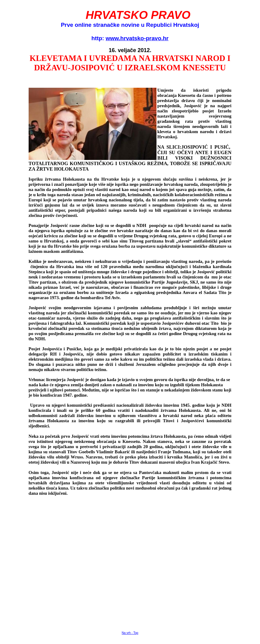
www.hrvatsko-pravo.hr (137, 38)
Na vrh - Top (130, 633)
